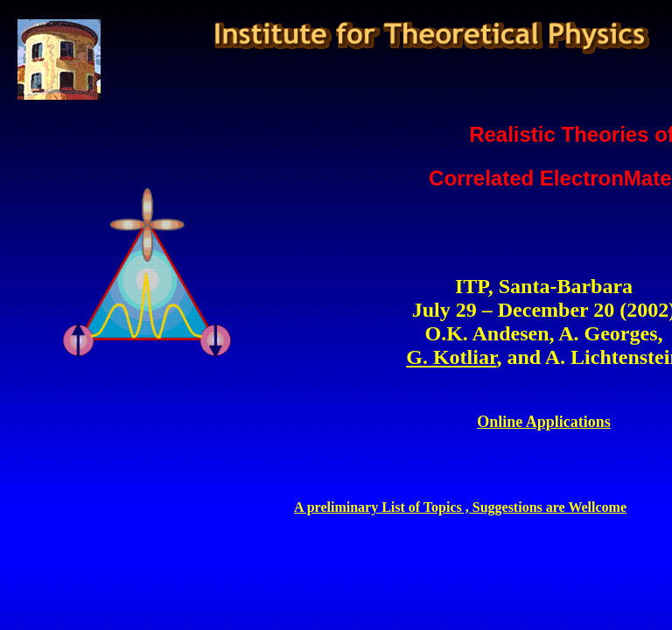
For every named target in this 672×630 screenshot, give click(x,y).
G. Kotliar (451, 357)
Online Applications (544, 422)
